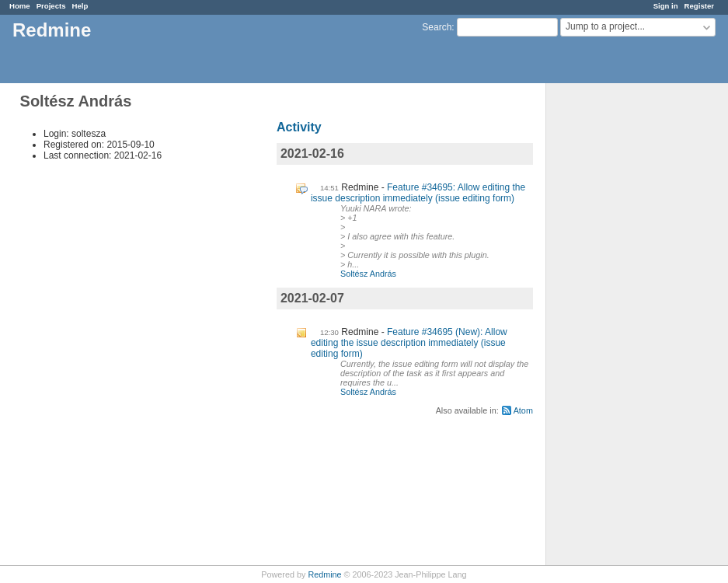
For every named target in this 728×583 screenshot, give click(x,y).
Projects (51, 6)
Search (437, 27)
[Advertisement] (624, 327)
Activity (299, 127)
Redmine (324, 574)
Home (20, 6)
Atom (523, 410)
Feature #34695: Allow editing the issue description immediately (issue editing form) (418, 193)
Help (80, 6)
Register (699, 6)
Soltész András (368, 274)
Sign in (666, 6)
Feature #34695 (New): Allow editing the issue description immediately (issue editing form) (409, 343)
